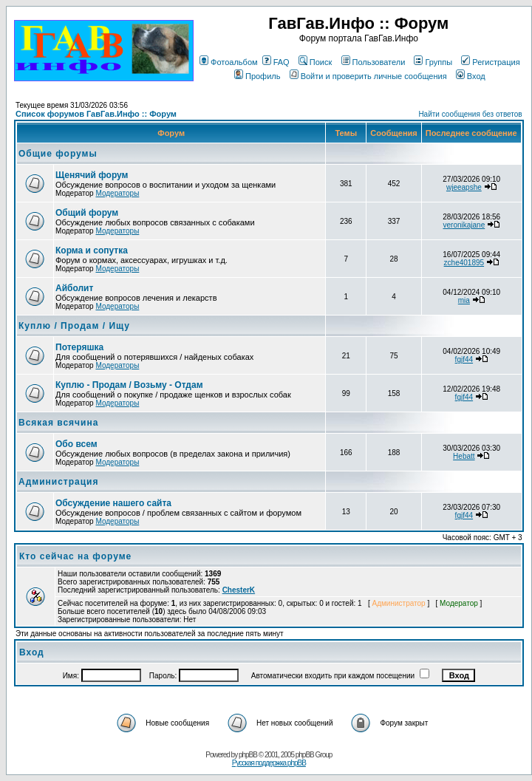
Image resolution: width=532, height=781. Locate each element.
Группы (433, 62)
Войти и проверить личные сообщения (368, 76)
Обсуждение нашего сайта (113, 503)
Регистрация (490, 62)
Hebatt (464, 456)
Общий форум (87, 213)
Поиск (315, 62)
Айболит (74, 288)
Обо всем (76, 444)
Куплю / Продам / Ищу (74, 326)
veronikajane (464, 225)
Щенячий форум (92, 175)
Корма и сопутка (92, 250)
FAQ (276, 62)
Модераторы (117, 193)
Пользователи (374, 62)
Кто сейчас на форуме (75, 556)
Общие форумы (58, 154)
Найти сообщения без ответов (470, 114)
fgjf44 (464, 359)
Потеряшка (79, 347)
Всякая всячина (58, 423)
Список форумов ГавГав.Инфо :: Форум (96, 114)
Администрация (58, 482)
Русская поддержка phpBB (269, 763)
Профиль (258, 76)
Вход (471, 76)
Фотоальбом (229, 62)
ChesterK (239, 590)
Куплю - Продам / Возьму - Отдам (129, 385)
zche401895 (464, 263)
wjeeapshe (464, 187)
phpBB (248, 755)
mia (464, 300)
